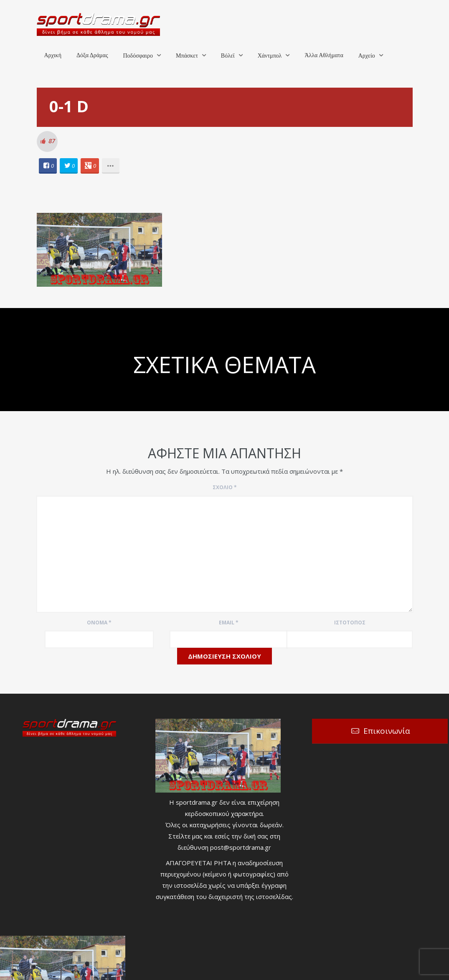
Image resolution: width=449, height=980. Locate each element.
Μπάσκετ (187, 56)
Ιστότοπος (350, 623)
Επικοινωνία (387, 731)
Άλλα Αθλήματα (324, 55)
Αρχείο (367, 56)
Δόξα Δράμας (92, 55)
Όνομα (99, 623)
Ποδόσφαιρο (138, 56)
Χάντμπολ (270, 56)
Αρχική (53, 55)
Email (229, 623)
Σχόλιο (225, 487)
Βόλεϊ (228, 56)
